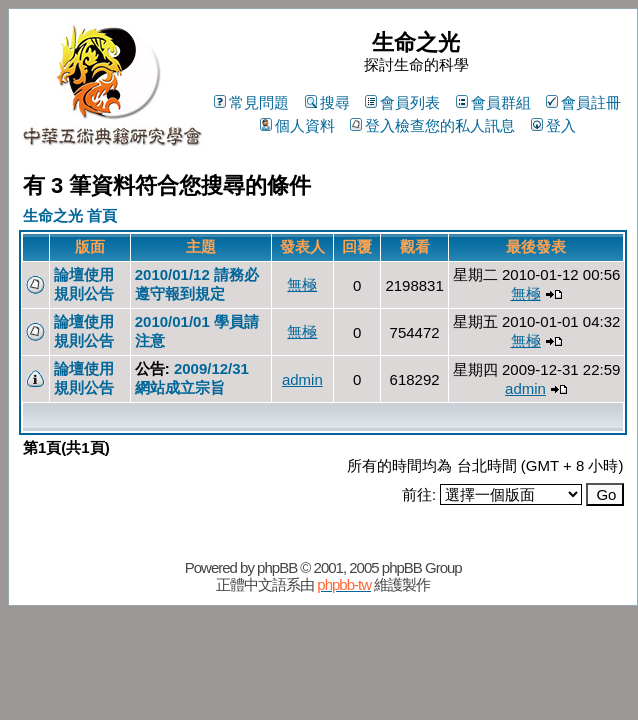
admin (302, 379)
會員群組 (493, 102)
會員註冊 (583, 102)
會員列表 (402, 102)
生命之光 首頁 (70, 215)
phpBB (277, 567)
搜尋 (327, 102)
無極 (302, 284)
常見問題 (251, 102)
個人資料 (297, 125)
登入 (553, 125)
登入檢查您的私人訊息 (432, 125)
